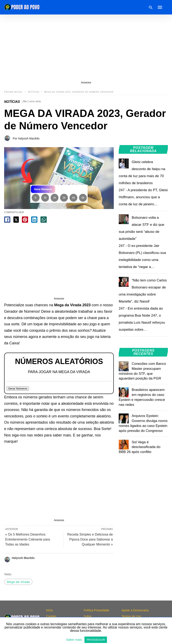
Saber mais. (75, 640)
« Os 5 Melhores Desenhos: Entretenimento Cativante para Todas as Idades (28, 539)
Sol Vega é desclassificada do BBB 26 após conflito (140, 447)
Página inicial (14, 92)
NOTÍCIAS (34, 92)
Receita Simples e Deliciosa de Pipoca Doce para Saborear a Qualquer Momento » (90, 539)
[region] (86, 48)
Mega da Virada (18, 582)
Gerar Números (18, 389)
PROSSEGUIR (96, 640)
